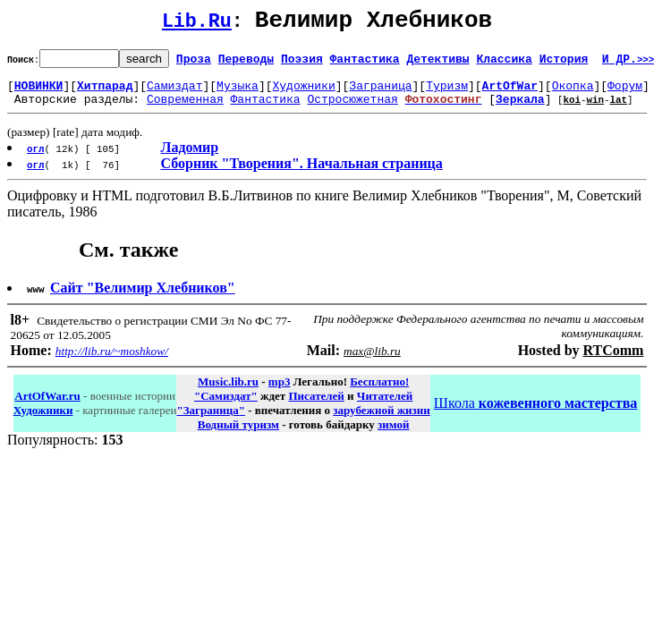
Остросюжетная (352, 109)
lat (618, 110)
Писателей (316, 407)
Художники (303, 93)
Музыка (238, 93)
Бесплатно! (379, 392)
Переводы (246, 64)
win (595, 110)
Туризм (447, 93)
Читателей (385, 407)
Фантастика (365, 64)
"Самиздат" (226, 407)
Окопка (573, 93)
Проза (194, 64)
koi (572, 110)
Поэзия (302, 64)
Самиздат (174, 93)
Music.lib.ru (228, 392)
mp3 (280, 392)
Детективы (437, 64)
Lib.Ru (197, 25)
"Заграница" (210, 421)
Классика (504, 64)
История (564, 64)
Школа (535, 414)
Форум (625, 93)
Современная (185, 109)
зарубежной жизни (382, 421)
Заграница (380, 93)
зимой (393, 435)
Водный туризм (238, 435)
